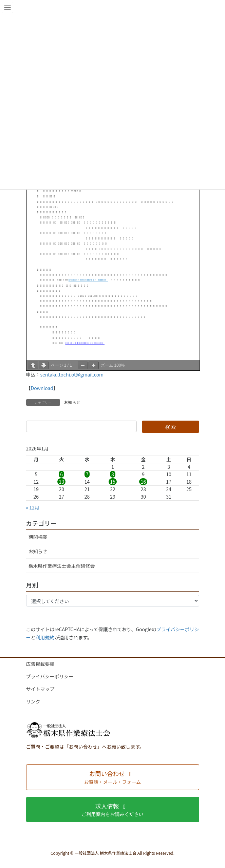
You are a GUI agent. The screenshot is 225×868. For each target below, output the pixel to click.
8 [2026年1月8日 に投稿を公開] (113, 474)
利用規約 (45, 637)
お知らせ (72, 402)
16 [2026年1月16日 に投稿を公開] (143, 482)
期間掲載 (38, 537)
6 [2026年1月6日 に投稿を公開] (61, 474)
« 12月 (33, 507)
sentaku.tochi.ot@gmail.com (72, 374)
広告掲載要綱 (40, 664)
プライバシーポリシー (50, 676)
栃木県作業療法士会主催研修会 (62, 566)
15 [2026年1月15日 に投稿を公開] (113, 482)
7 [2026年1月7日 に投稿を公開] (87, 474)
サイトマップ (40, 689)
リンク (33, 701)
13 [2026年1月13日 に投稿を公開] (61, 482)
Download (42, 388)
